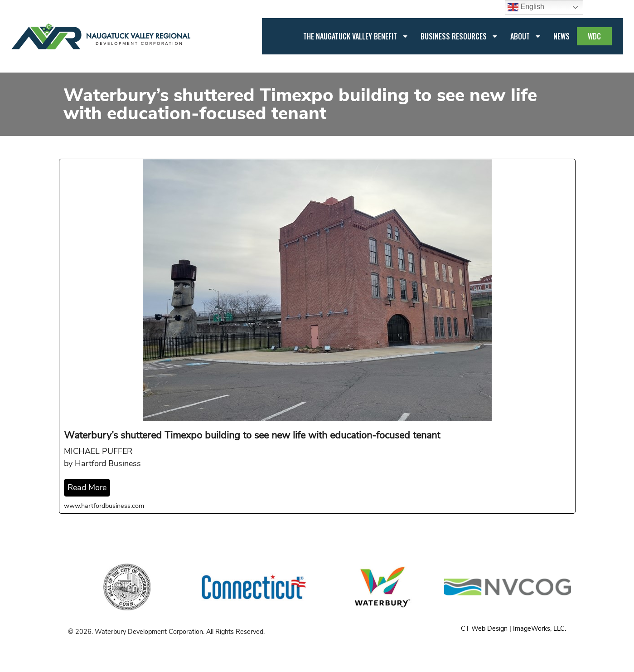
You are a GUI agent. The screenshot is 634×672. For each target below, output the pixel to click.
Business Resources (460, 36)
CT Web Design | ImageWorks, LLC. (513, 628)
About (526, 36)
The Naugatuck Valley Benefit (356, 36)
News (561, 36)
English (526, 7)
